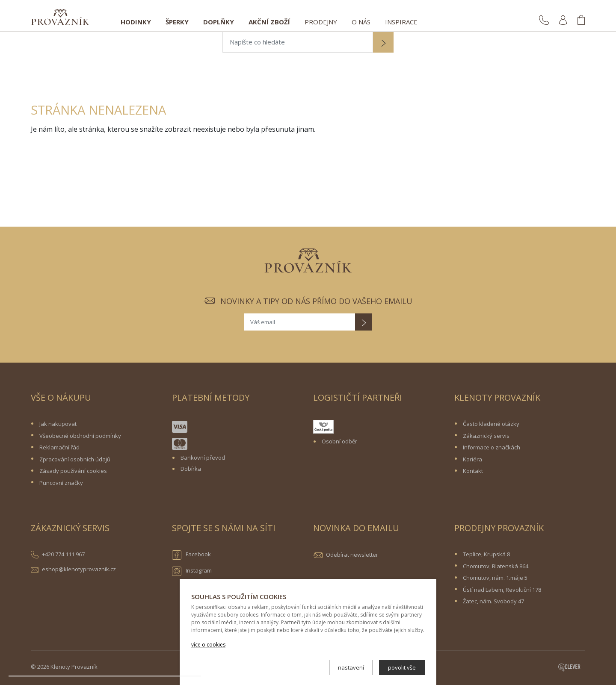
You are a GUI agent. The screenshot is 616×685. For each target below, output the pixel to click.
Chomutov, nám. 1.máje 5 (495, 578)
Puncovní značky (61, 483)
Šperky (177, 22)
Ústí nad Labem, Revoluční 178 (502, 590)
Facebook (191, 555)
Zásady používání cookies (73, 471)
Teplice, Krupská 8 (486, 554)
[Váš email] (299, 322)
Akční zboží (269, 22)
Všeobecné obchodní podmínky (80, 436)
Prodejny (321, 22)
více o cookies (208, 645)
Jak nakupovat (58, 424)
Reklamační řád (59, 447)
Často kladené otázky (491, 424)
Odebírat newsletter (352, 555)
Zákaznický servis (486, 436)
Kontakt (473, 471)
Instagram (192, 571)
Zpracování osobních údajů (75, 459)
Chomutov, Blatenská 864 (496, 566)
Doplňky (219, 22)
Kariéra (472, 459)
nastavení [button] (351, 667)
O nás (361, 22)
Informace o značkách (492, 447)
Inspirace (401, 22)
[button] (383, 43)
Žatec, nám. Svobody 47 (493, 601)
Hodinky (136, 22)
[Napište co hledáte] (298, 42)
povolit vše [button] (402, 667)
